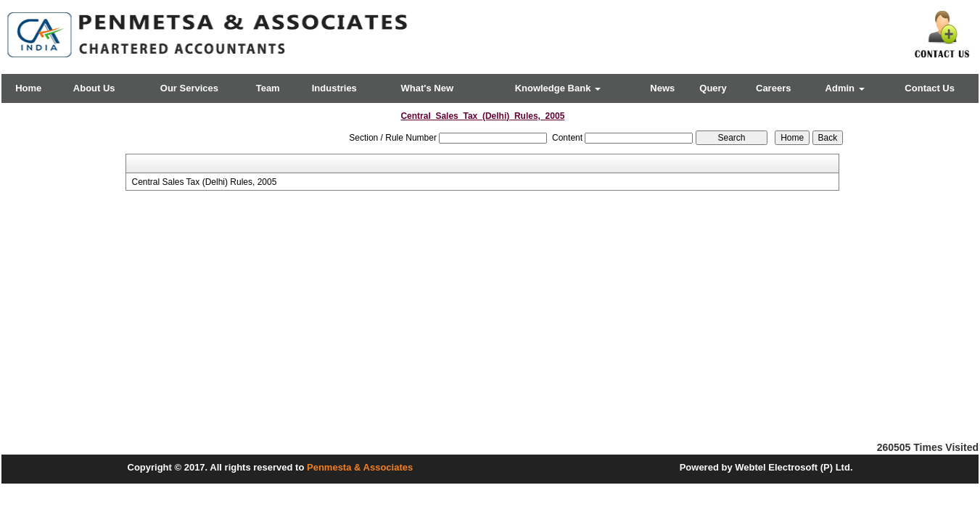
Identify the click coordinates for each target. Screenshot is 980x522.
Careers (773, 88)
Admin (845, 88)
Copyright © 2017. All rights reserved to (218, 467)
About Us (94, 88)
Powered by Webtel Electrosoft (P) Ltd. (766, 467)
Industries (334, 88)
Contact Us (930, 88)
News (662, 88)
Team (268, 88)
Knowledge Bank (558, 88)
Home (28, 88)
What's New (427, 88)
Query (713, 88)
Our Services (189, 88)
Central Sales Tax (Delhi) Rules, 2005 (204, 182)
